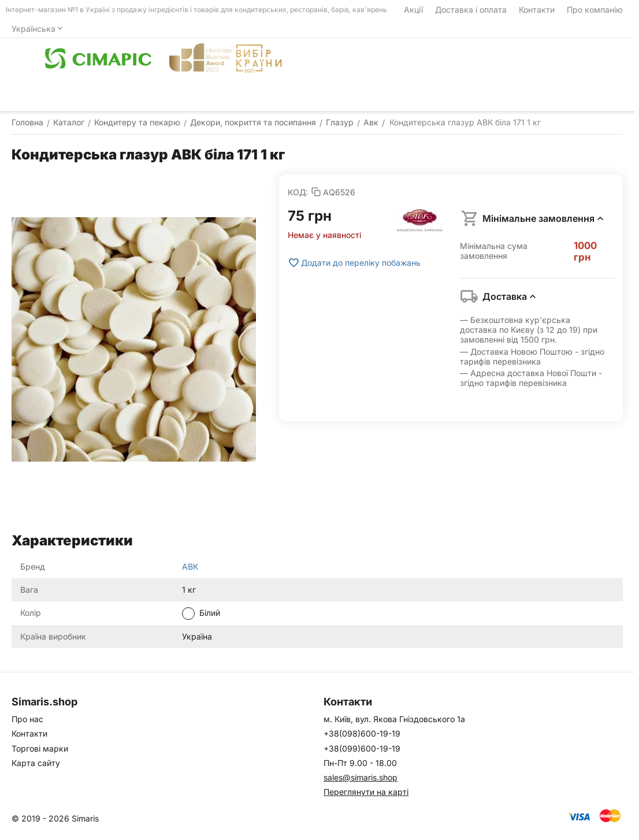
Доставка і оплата (471, 10)
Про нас (27, 719)
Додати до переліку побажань (354, 263)
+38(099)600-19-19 (362, 748)
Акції (413, 10)
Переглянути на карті (366, 792)
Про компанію (595, 10)
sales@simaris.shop (361, 777)
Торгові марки (40, 748)
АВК (190, 566)
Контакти (537, 10)
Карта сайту (36, 763)
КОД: (298, 192)
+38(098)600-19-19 (362, 733)
